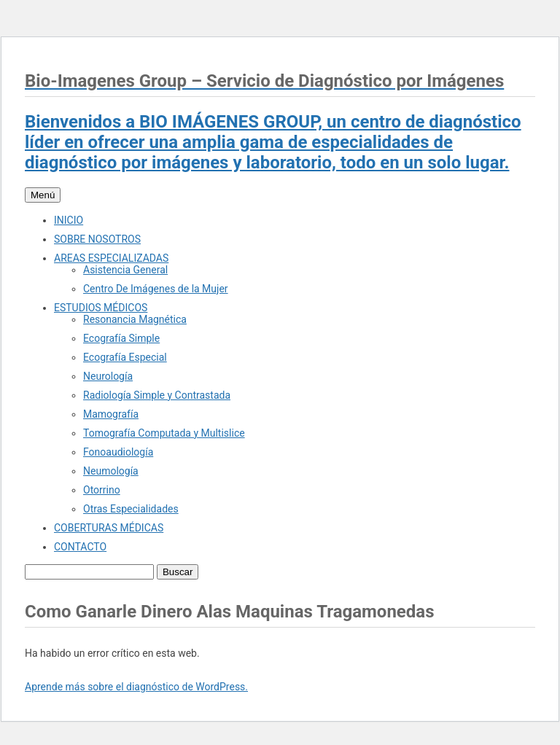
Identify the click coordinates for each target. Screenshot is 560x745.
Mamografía (111, 414)
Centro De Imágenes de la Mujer (156, 289)
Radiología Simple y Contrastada (157, 395)
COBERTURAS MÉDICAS (109, 528)
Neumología (111, 471)
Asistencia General (125, 270)
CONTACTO (80, 547)
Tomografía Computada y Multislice (164, 433)
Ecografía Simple (121, 338)
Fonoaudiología (118, 452)
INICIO (69, 220)
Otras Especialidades (131, 509)
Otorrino (102, 490)
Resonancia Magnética (135, 319)
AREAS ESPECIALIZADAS (111, 258)
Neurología (108, 376)
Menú (43, 195)
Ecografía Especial (125, 357)
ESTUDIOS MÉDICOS (101, 308)
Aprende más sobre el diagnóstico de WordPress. (136, 687)
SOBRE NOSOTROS (97, 239)
